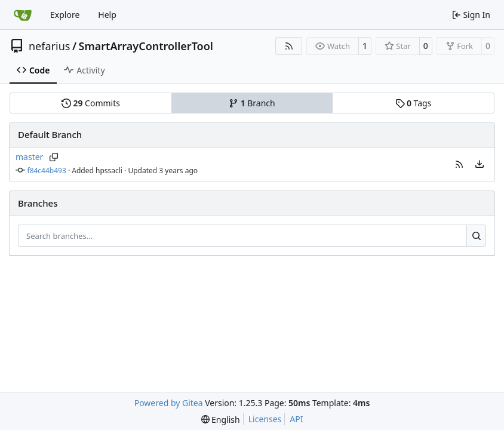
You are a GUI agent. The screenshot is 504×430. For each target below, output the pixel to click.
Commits (91, 103)
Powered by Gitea (169, 403)
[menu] (480, 164)
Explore (65, 15)
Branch (252, 103)
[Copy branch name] (53, 157)
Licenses (265, 419)
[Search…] (476, 236)
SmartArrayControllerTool (146, 46)
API (296, 419)
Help (107, 15)
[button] (459, 164)
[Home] (23, 15)
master (29, 157)
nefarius (49, 46)
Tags (414, 103)
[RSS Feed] (289, 46)
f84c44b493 (47, 171)
